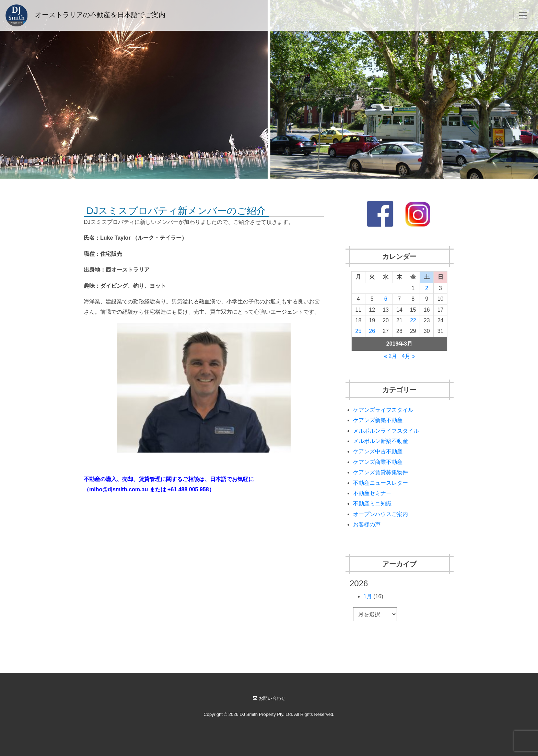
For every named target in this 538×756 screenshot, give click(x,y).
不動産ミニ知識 (372, 503)
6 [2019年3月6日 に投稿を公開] (386, 299)
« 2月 (390, 356)
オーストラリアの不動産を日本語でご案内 (85, 15)
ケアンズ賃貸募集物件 (381, 472)
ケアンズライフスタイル (383, 410)
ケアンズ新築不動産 (378, 420)
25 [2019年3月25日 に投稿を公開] (359, 331)
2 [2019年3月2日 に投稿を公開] (427, 288)
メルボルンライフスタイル (386, 431)
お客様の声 (367, 524)
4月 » (408, 356)
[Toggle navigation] (523, 15)
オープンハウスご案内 (381, 514)
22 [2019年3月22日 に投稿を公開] (413, 320)
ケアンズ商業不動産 (378, 462)
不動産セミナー (372, 493)
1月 (368, 596)
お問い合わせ (269, 698)
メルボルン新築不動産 (381, 441)
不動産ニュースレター (381, 483)
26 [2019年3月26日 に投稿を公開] (372, 331)
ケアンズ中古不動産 (378, 451)
